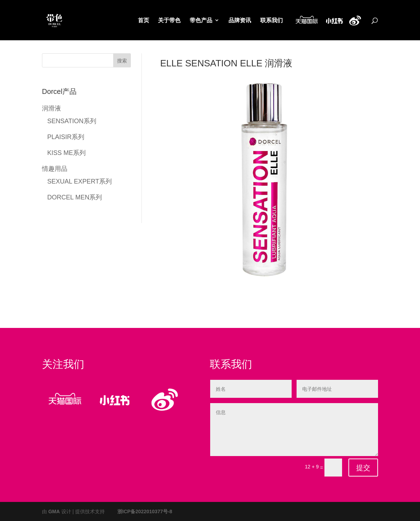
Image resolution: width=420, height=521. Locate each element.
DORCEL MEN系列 (75, 197)
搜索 (122, 61)
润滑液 (51, 108)
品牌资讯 (240, 21)
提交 (363, 468)
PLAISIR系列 (66, 136)
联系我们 (272, 21)
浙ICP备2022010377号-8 (145, 511)
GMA (54, 511)
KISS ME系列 (66, 152)
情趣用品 (55, 168)
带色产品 (201, 21)
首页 (144, 21)
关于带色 (169, 21)
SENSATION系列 (72, 121)
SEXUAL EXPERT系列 (80, 181)
